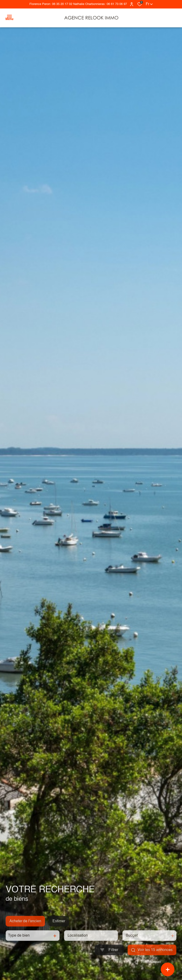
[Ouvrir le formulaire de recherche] (109, 957)
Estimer (59, 928)
